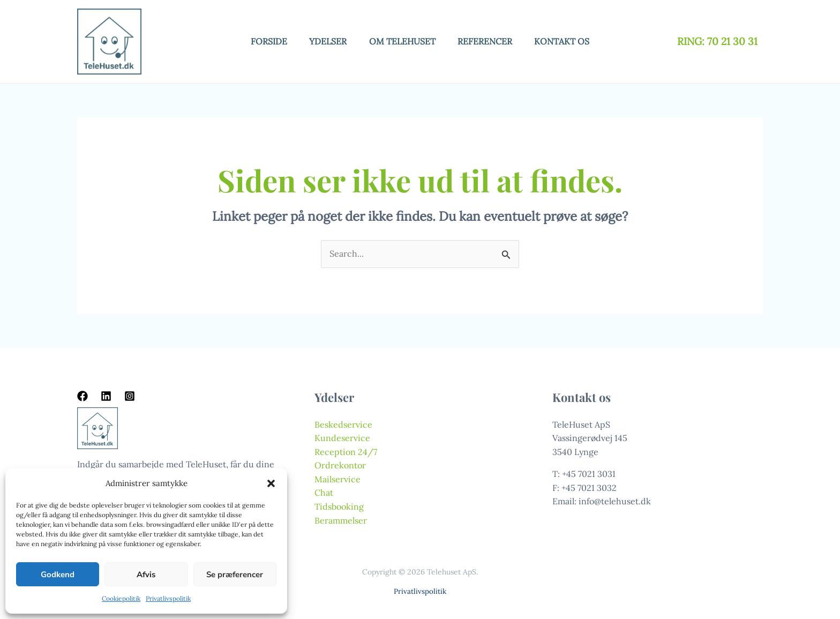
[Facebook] (82, 396)
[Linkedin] (106, 396)
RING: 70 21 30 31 (719, 41)
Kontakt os (569, 41)
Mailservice (337, 479)
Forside (262, 41)
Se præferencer (235, 575)
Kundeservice (342, 438)
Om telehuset (402, 41)
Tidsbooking (339, 506)
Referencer (489, 41)
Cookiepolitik (121, 598)
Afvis (146, 575)
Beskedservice (343, 424)
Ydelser (325, 41)
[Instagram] (130, 396)
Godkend (58, 575)
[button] (271, 483)
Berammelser (341, 520)
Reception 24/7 (346, 452)
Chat (324, 493)
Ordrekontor (340, 465)
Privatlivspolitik (168, 598)
